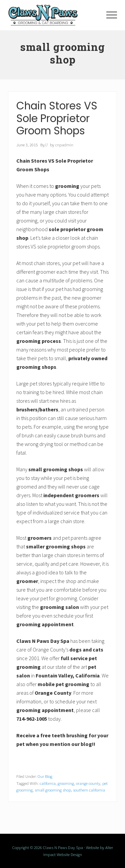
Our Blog (45, 776)
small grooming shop (53, 790)
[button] (112, 15)
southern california (89, 790)
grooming (66, 783)
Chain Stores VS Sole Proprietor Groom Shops (57, 118)
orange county (88, 783)
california (48, 783)
